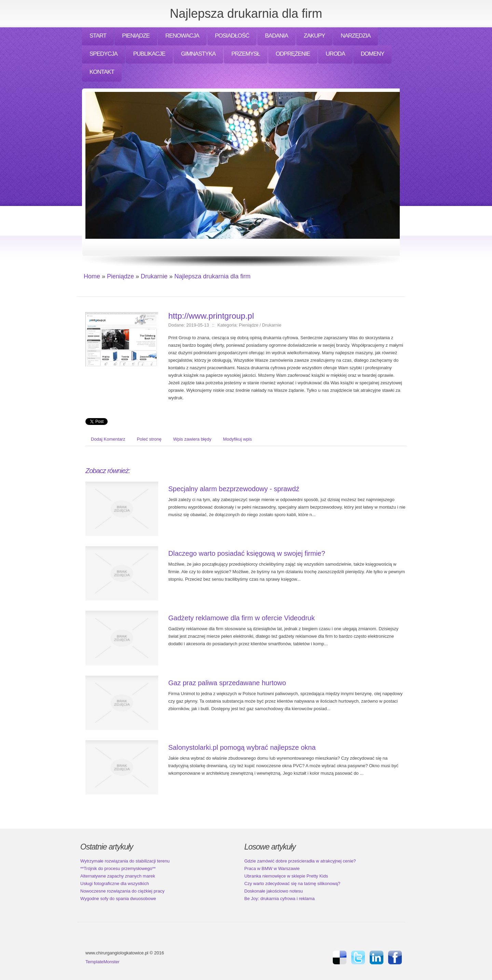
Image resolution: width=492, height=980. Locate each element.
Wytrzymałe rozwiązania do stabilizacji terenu (125, 861)
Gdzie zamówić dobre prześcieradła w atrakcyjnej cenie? (300, 861)
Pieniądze (120, 276)
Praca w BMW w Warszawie (272, 868)
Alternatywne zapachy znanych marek (118, 876)
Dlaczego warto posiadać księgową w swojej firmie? (247, 553)
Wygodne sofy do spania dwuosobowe (118, 899)
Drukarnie (154, 276)
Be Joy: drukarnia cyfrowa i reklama (279, 899)
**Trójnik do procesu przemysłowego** (118, 868)
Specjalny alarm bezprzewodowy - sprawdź (234, 489)
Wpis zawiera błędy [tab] (192, 439)
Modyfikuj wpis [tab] (238, 439)
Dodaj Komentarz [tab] (108, 439)
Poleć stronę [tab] (149, 439)
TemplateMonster (102, 962)
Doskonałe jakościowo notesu (274, 891)
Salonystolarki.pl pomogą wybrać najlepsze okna (242, 747)
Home (92, 276)
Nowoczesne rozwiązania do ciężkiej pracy (122, 891)
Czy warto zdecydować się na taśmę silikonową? (292, 884)
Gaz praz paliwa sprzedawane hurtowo (227, 683)
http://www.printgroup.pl (211, 316)
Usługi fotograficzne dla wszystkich (115, 884)
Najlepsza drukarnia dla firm (212, 276)
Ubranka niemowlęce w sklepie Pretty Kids (286, 876)
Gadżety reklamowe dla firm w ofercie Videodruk (242, 618)
